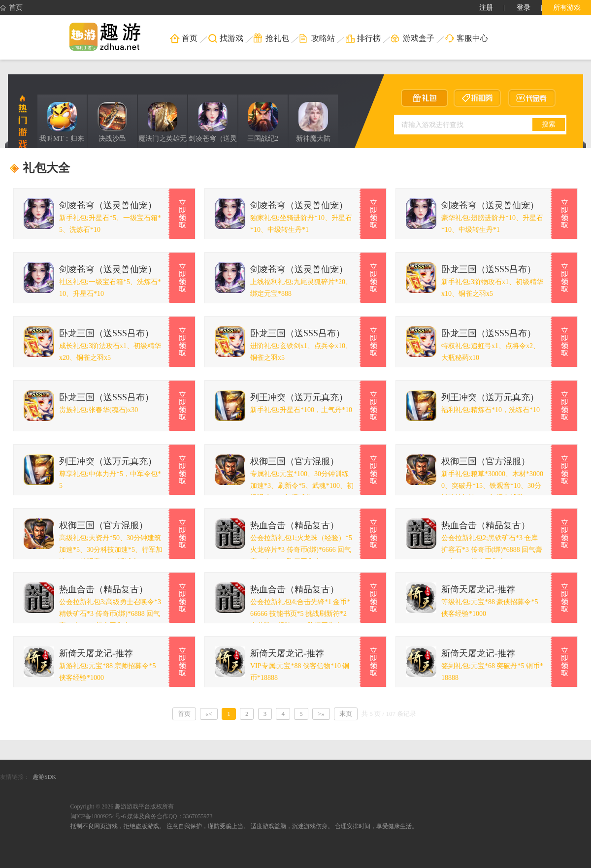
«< (209, 714)
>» (321, 714)
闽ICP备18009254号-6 (98, 816)
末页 (346, 714)
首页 (11, 8)
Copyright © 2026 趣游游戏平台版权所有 (122, 806)
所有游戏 (567, 8)
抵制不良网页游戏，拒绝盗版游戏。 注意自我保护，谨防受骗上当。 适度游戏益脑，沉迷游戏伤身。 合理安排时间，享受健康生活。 (244, 826)
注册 (486, 8)
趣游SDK (44, 777)
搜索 (549, 124)
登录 (524, 8)
